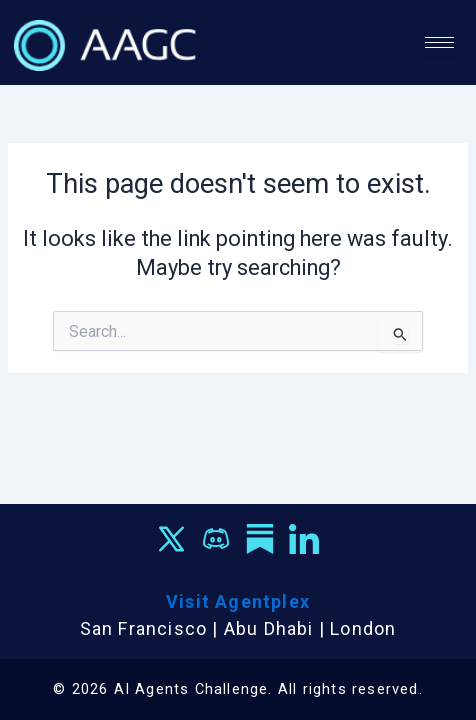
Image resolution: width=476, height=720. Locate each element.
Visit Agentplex (238, 601)
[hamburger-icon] (439, 42)
